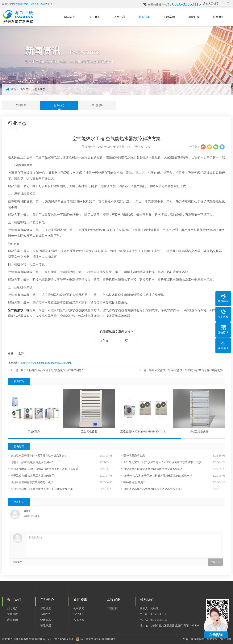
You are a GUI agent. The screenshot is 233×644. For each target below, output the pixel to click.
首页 (14, 89)
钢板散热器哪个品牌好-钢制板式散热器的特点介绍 (153, 489)
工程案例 (169, 17)
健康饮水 (46, 620)
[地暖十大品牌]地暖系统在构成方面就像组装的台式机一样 (158, 476)
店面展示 (12, 620)
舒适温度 (46, 608)
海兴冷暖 (226, 639)
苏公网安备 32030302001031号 (98, 639)
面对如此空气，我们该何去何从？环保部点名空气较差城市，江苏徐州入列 (168, 462)
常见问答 (97, 105)
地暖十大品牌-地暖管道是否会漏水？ (33, 462)
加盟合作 (194, 17)
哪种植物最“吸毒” (134, 482)
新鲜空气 (46, 614)
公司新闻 (21, 105)
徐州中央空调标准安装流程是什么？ (32, 482)
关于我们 (95, 17)
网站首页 (70, 17)
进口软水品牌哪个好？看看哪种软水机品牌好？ (39, 456)
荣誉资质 (12, 614)
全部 (21, 354)
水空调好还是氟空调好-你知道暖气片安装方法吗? (153, 469)
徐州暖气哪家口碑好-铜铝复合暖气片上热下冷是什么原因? (45, 469)
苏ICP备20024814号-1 (61, 639)
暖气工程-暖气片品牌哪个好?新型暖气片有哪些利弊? (52, 370)
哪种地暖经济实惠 (134, 456)
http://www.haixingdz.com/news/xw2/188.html (47, 363)
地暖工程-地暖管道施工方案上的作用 (33, 476)
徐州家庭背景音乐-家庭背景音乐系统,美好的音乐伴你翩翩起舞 (186, 370)
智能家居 (46, 626)
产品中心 (119, 17)
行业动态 (40, 89)
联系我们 (219, 17)
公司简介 (12, 608)
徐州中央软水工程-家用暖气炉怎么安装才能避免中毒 (42, 489)
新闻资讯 (144, 17)
